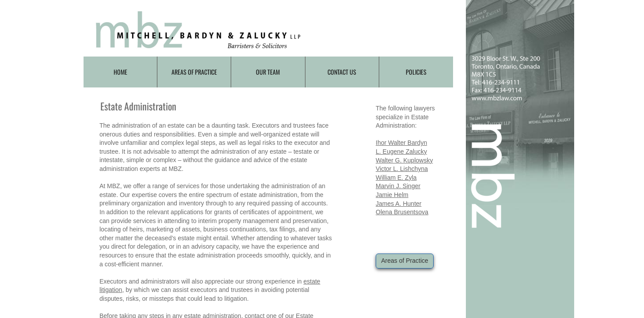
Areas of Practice (194, 72)
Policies (416, 72)
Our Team (268, 72)
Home (120, 72)
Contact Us (342, 72)
